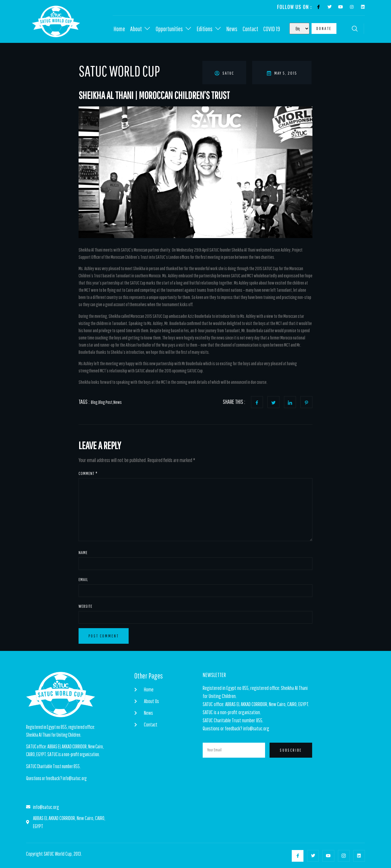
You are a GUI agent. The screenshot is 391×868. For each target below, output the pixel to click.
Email (83, 579)
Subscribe (291, 750)
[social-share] (257, 402)
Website (85, 606)
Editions (209, 29)
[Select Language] (299, 28)
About (140, 29)
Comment (88, 473)
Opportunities (174, 29)
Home (119, 29)
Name (83, 552)
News (232, 29)
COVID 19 (272, 29)
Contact (250, 29)
